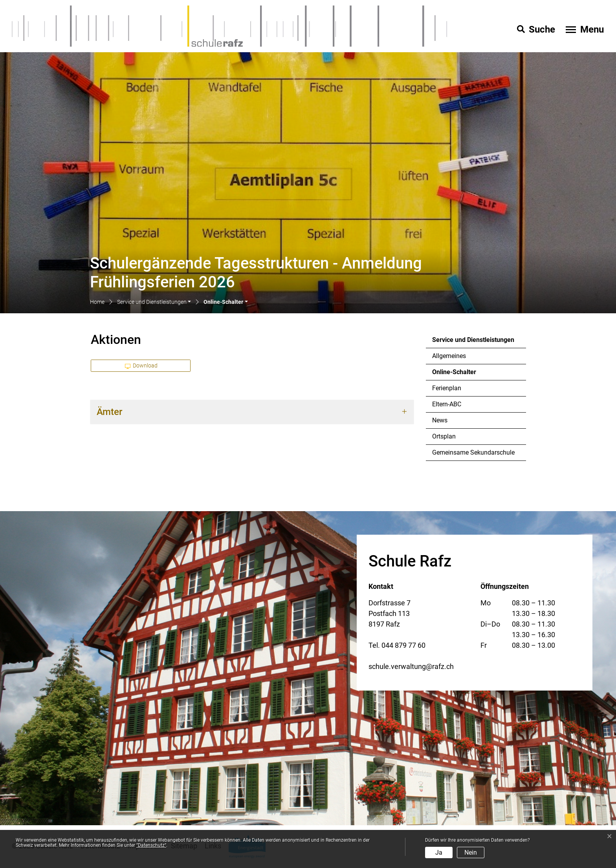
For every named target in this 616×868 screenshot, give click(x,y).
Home (97, 302)
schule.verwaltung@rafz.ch (411, 666)
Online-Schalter (454, 374)
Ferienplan (447, 388)
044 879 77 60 (403, 645)
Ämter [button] (109, 412)
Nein (471, 852)
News (440, 420)
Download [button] (141, 365)
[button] (154, 302)
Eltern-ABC (447, 404)
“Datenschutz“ (151, 845)
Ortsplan (444, 436)
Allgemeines (449, 356)
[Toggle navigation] (584, 29)
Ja (439, 852)
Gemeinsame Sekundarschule (473, 452)
